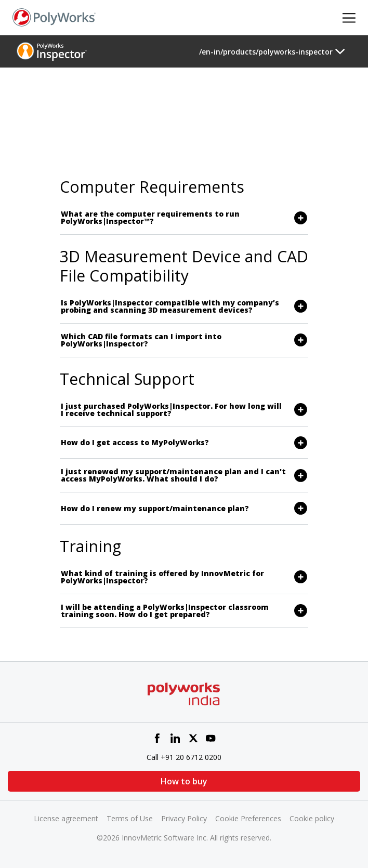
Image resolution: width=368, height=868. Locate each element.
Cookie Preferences (248, 818)
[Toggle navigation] (272, 51)
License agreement (66, 818)
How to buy (184, 781)
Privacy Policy (184, 818)
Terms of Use (130, 818)
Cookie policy (312, 818)
